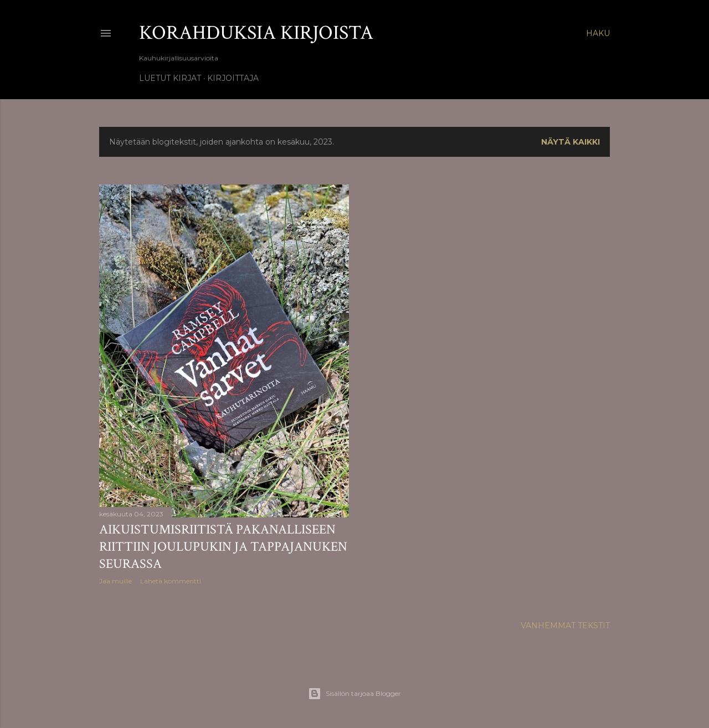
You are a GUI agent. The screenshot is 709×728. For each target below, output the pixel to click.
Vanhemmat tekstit (565, 626)
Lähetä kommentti (171, 581)
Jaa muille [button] (115, 581)
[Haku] (598, 33)
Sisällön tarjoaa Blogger (354, 694)
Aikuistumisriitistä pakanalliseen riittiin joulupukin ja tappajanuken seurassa (223, 547)
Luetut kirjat (170, 78)
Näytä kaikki (571, 142)
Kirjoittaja (233, 78)
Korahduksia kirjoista (256, 33)
